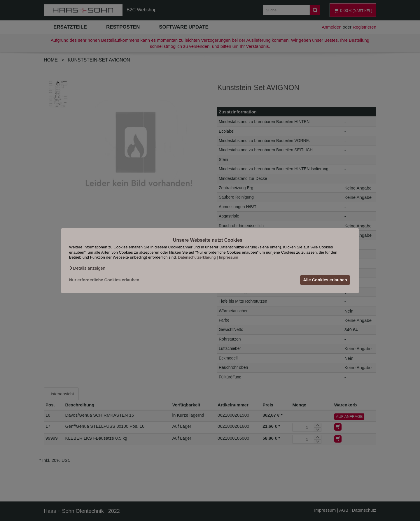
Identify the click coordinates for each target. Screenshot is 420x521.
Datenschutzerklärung (197, 257)
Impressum (229, 257)
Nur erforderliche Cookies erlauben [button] (104, 280)
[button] (87, 268)
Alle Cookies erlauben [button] (325, 280)
